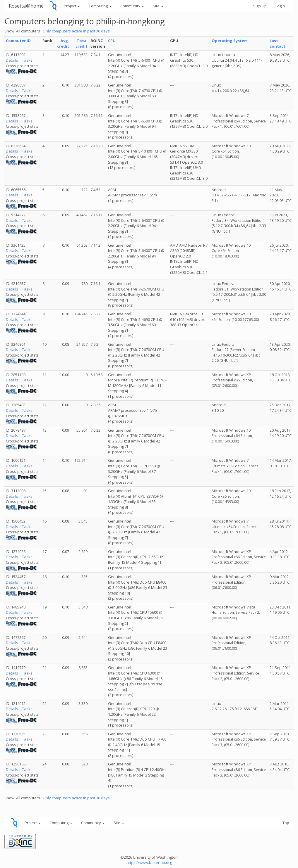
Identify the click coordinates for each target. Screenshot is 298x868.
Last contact (278, 43)
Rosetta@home (26, 6)
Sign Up (260, 6)
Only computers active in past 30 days (76, 31)
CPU (112, 41)
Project (72, 6)
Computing (100, 6)
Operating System (230, 41)
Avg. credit (63, 43)
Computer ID (18, 41)
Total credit (82, 43)
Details (12, 60)
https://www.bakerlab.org (149, 862)
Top (286, 823)
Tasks (27, 60)
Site (158, 6)
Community (132, 6)
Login (280, 6)
